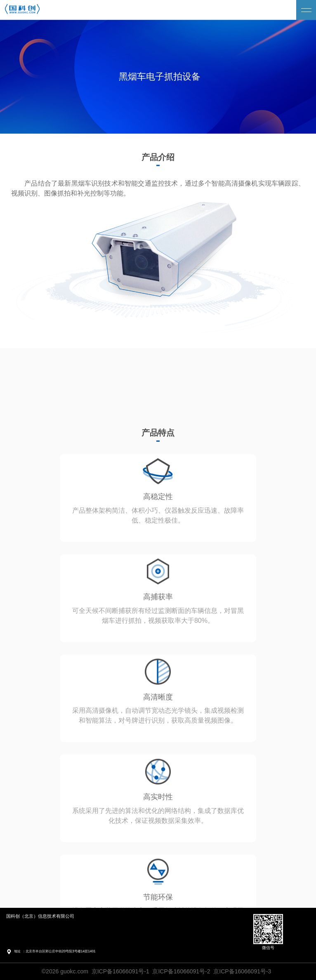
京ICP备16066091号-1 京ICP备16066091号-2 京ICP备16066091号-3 (182, 971)
